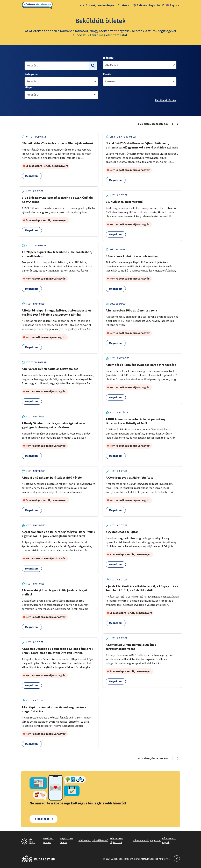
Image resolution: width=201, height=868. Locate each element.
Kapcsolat (155, 840)
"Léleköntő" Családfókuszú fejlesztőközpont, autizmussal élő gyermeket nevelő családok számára (142, 145)
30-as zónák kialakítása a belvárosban (132, 256)
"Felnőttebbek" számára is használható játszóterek (58, 143)
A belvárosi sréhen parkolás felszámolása (50, 369)
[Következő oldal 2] (178, 124)
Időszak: (108, 58)
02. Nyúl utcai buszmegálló (124, 202)
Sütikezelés (85, 840)
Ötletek (124, 5)
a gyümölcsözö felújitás (122, 532)
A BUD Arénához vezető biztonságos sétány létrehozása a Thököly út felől (136, 421)
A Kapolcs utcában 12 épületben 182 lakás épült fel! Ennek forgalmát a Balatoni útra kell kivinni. (58, 651)
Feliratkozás (41, 819)
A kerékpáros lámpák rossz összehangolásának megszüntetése (54, 709)
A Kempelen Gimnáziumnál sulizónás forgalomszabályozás (131, 647)
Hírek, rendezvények (101, 5)
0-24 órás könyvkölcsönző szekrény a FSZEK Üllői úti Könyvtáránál (58, 200)
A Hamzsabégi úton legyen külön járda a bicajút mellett (55, 592)
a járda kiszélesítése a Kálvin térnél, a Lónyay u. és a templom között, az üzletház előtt (142, 588)
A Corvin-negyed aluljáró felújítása (130, 478)
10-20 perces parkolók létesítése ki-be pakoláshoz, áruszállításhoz (57, 254)
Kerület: (108, 74)
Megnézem (32, 176)
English (173, 5)
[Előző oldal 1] (172, 124)
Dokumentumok (141, 840)
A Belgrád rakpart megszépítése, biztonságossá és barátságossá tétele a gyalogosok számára (57, 313)
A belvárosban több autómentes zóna (131, 311)
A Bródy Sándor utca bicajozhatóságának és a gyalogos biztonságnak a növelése (53, 425)
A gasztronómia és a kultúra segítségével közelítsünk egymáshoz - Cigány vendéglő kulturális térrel (59, 534)
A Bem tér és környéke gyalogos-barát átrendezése (141, 365)
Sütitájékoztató (100, 840)
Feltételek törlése (166, 100)
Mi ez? (83, 5)
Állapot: (30, 87)
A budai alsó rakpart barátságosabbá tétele (52, 478)
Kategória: (31, 74)
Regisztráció (156, 5)
